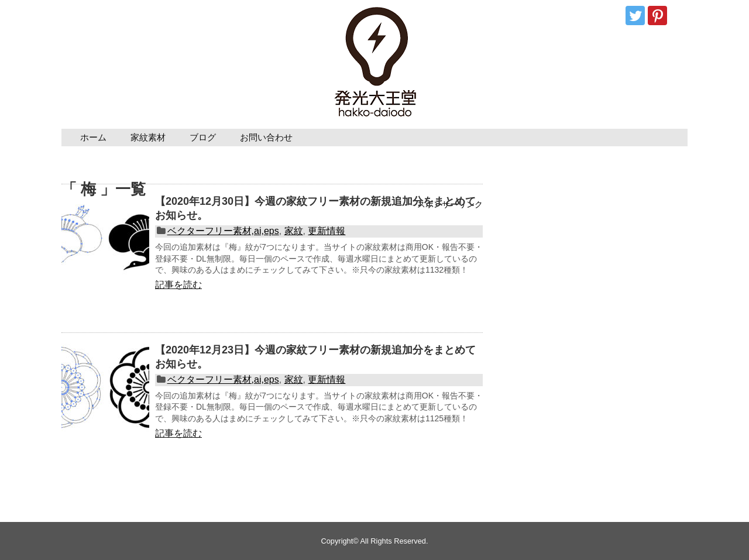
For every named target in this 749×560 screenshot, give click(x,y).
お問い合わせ (266, 137)
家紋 (294, 231)
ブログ (203, 137)
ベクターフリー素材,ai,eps (223, 231)
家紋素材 (148, 137)
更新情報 (327, 231)
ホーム (93, 137)
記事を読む (178, 285)
